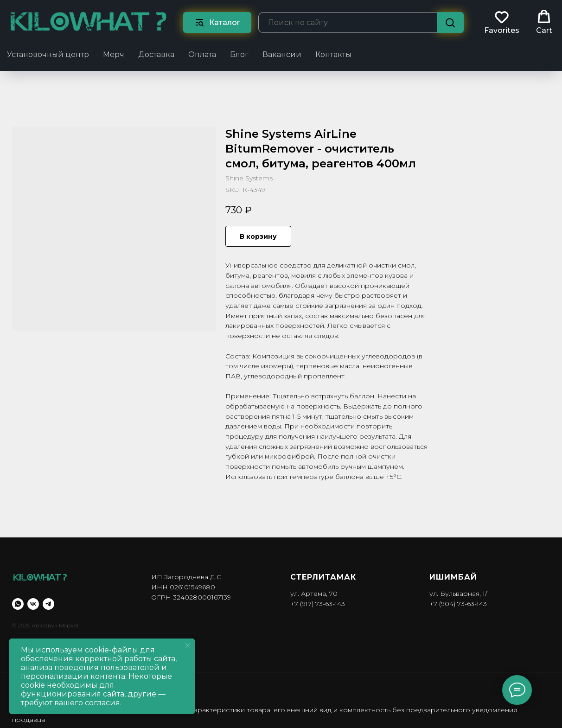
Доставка (156, 54)
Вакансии (282, 54)
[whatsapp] (18, 604)
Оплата (202, 54)
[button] (502, 22)
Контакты (333, 54)
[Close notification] (188, 645)
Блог (239, 54)
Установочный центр (48, 54)
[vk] (33, 604)
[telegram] (48, 604)
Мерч (114, 54)
